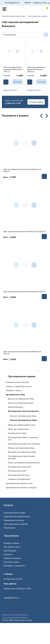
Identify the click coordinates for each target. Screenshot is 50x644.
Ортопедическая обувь (16, 395)
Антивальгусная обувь (17, 433)
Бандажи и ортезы (14, 390)
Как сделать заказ (12, 547)
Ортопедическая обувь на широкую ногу (23, 438)
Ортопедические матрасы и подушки (21, 487)
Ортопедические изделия (16, 524)
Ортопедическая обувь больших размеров (22, 457)
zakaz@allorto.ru (12, 598)
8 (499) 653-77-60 (40, 3)
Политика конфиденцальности (15, 615)
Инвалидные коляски (14, 520)
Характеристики (13, 90)
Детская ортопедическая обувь (21, 399)
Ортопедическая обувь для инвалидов (24, 444)
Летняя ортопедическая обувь (21, 403)
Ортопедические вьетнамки (20, 467)
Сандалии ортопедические (19, 479)
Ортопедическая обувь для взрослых (23, 411)
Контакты (8, 554)
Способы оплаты (12, 562)
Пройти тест (9, 593)
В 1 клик (18, 82)
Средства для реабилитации (17, 516)
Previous (42, 116)
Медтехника (9, 528)
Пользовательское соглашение (15, 617)
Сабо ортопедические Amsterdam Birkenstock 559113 (13, 69)
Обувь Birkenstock (16, 407)
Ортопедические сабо (17, 471)
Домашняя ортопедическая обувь (22, 452)
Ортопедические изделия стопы (19, 483)
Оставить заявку (36, 102)
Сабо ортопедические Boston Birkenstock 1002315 (36, 69)
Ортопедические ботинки (19, 475)
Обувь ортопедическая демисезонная (24, 463)
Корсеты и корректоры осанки (19, 386)
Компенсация (10, 551)
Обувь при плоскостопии (18, 429)
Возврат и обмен (12, 543)
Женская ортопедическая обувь (23, 416)
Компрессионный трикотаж (17, 382)
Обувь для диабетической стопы (22, 425)
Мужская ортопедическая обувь (23, 420)
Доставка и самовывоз (14, 566)
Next (46, 116)
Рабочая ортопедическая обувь (21, 448)
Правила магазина (12, 558)
